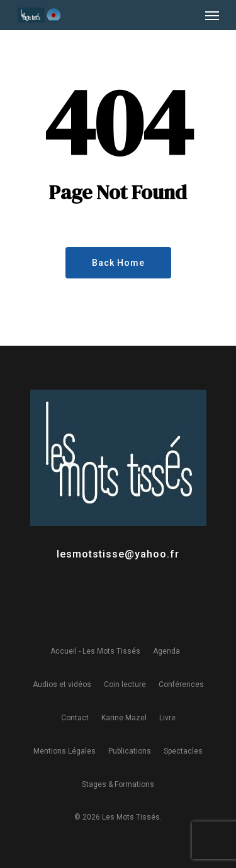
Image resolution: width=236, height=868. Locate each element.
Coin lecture (125, 684)
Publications (130, 751)
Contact (75, 718)
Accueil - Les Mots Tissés (95, 651)
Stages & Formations (118, 784)
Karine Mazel (124, 718)
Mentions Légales (65, 751)
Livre (167, 718)
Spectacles (183, 751)
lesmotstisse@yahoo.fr (118, 554)
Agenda (166, 651)
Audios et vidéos (62, 684)
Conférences (181, 684)
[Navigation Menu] (212, 15)
